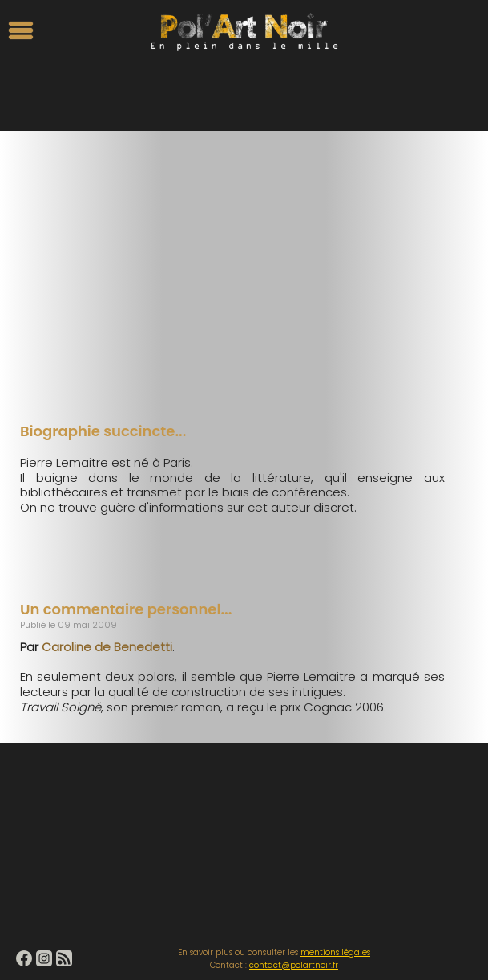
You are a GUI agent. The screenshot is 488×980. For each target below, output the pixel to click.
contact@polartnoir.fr (294, 965)
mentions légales (335, 952)
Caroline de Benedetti (107, 647)
